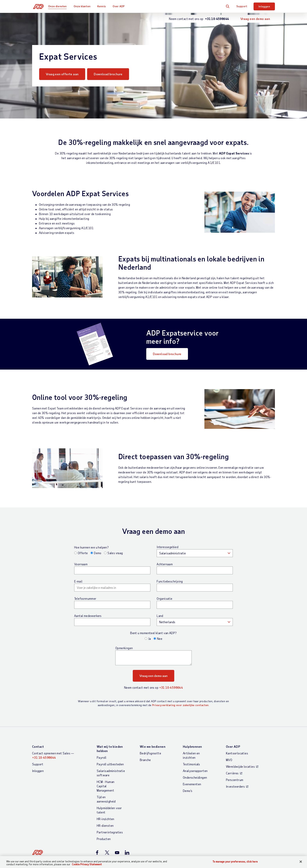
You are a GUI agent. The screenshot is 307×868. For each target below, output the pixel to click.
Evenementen (192, 784)
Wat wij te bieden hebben (110, 749)
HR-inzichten (106, 819)
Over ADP (120, 6)
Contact (38, 746)
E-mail (78, 581)
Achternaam (165, 564)
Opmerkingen (124, 648)
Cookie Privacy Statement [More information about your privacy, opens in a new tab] (87, 864)
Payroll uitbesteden (110, 764)
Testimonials (191, 764)
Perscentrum (235, 780)
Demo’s (188, 791)
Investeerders (235, 786)
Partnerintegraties (110, 832)
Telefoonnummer (85, 599)
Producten (104, 839)
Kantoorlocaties (237, 753)
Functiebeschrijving (170, 581)
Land (160, 616)
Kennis (103, 6)
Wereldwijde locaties (240, 766)
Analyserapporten (195, 771)
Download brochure (113, 74)
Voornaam (81, 564)
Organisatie (164, 599)
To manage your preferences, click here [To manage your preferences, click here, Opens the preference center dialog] (235, 862)
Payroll (102, 757)
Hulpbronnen (192, 746)
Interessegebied (167, 547)
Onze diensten (59, 6)
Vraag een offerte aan (62, 74)
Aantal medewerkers (88, 616)
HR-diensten (105, 825)
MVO (229, 760)
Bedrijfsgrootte (150, 753)
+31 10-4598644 (171, 687)
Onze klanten (84, 6)
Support (242, 6)
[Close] (301, 862)
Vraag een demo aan (255, 19)
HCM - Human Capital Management (106, 786)
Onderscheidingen (195, 777)
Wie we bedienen (153, 746)
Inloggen (264, 6)
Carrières (232, 773)
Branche (145, 760)
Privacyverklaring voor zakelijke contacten (180, 705)
